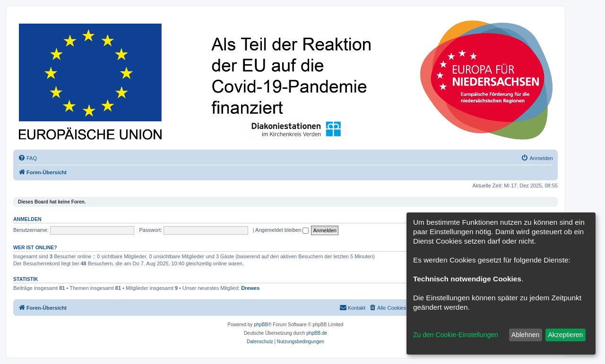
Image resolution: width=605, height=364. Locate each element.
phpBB (261, 325)
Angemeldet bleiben (282, 230)
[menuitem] (27, 158)
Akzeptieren (565, 335)
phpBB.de (317, 333)
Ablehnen (525, 335)
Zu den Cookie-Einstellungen (456, 335)
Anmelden (27, 219)
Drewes (250, 288)
